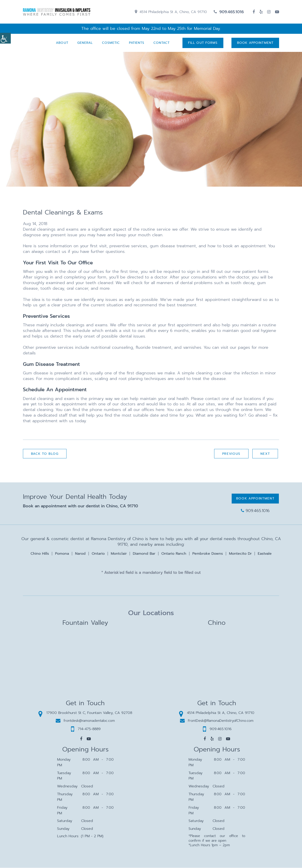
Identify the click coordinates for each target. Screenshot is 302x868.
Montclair (119, 554)
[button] (81, 739)
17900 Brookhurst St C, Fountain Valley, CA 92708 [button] (85, 713)
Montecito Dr (240, 554)
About (62, 43)
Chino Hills (40, 554)
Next (265, 454)
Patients (137, 43)
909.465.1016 (229, 12)
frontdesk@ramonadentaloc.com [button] (85, 721)
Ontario (98, 554)
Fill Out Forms (203, 43)
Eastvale (265, 554)
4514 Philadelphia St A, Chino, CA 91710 (171, 12)
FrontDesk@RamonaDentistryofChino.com (217, 721)
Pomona (62, 554)
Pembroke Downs (208, 554)
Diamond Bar (144, 554)
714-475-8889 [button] (86, 729)
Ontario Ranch (174, 554)
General (85, 43)
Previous (231, 454)
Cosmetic (111, 43)
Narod (80, 554)
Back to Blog (45, 454)
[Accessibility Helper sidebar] (5, 38)
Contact (161, 43)
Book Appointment (255, 43)
